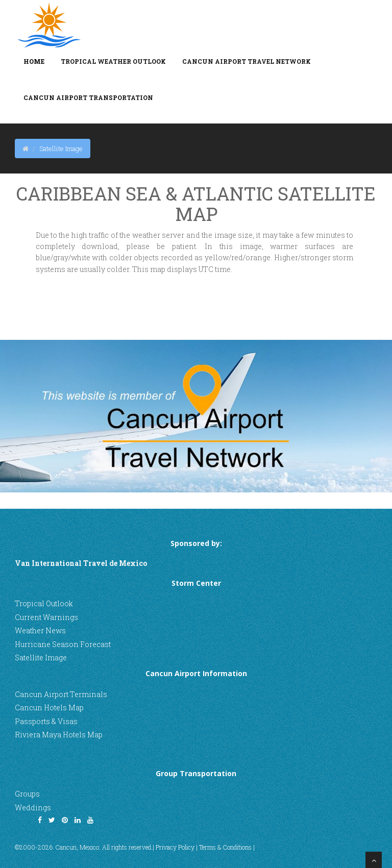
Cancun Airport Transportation (88, 97)
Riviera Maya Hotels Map (59, 735)
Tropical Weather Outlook (113, 61)
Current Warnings (46, 617)
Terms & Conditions (225, 847)
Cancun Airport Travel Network (247, 61)
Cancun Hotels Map (49, 708)
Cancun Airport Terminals (61, 694)
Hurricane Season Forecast (63, 644)
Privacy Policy (175, 847)
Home (34, 61)
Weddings (33, 808)
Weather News (40, 630)
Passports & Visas (46, 721)
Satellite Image (41, 658)
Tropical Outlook (44, 603)
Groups (27, 794)
